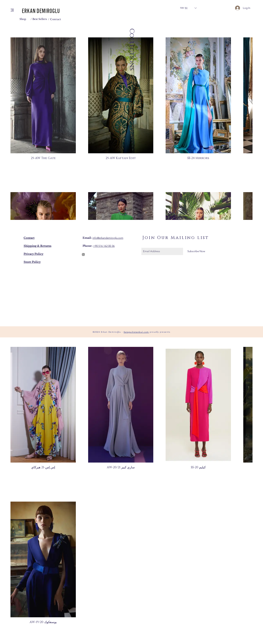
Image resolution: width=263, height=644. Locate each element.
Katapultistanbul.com (136, 332)
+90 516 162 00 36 (104, 246)
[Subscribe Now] (196, 251)
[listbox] (188, 8)
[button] (12, 10)
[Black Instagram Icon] (83, 254)
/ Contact (55, 19)
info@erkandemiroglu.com (108, 238)
